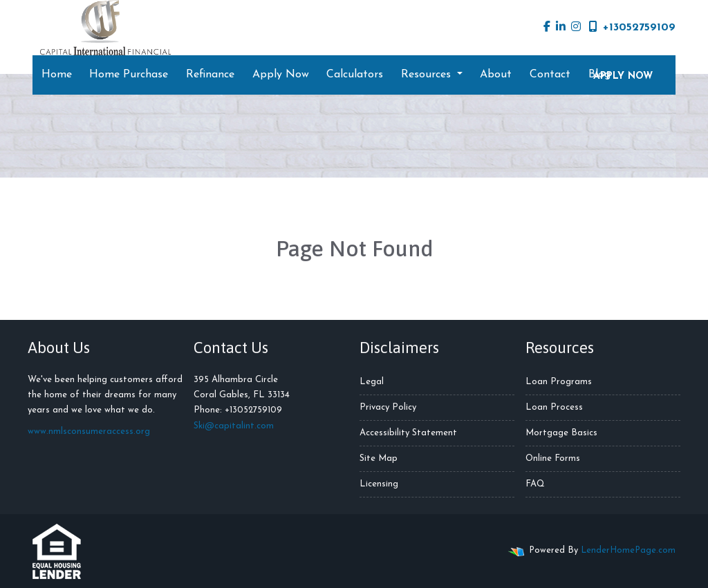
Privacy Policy (388, 407)
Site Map (379, 458)
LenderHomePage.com (628, 550)
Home (57, 75)
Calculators (355, 75)
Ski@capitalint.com (234, 426)
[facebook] (547, 28)
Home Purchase (129, 75)
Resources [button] (428, 75)
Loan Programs (559, 382)
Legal (372, 382)
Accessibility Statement (408, 433)
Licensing (379, 484)
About (496, 75)
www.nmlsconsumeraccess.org (89, 431)
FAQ (535, 484)
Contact (550, 75)
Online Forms (553, 458)
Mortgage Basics (561, 433)
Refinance (210, 75)
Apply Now (281, 75)
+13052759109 (632, 27)
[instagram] (576, 28)
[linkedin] (561, 28)
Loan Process (554, 407)
